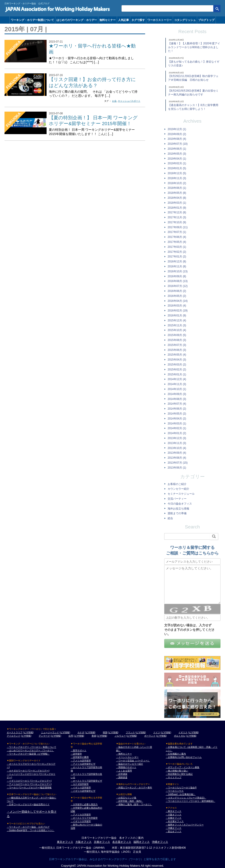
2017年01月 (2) (177, 257)
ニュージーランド (50, 732)
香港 (94, 736)
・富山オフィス (173, 831)
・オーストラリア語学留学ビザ (86, 781)
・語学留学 (76, 754)
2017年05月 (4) (177, 242)
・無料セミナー (124, 754)
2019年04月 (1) (177, 159)
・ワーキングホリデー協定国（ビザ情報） (28, 754)
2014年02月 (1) (177, 428)
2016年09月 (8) (177, 276)
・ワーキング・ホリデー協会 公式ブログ (28, 827)
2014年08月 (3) (177, 399)
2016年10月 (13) (178, 271)
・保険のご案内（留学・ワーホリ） (134, 804)
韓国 (105, 732)
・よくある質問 (124, 771)
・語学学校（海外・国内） (130, 801)
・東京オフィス (173, 811)
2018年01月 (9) (177, 208)
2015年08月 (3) (177, 340)
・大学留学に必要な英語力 (84, 804)
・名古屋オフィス (175, 821)
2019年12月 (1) (177, 129)
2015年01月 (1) (177, 374)
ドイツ (157, 732)
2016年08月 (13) (178, 281)
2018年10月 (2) (177, 183)
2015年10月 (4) (177, 330)
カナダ (81, 732)
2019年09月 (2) (177, 134)
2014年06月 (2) (177, 409)
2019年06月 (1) (177, 149)
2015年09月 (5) (177, 335)
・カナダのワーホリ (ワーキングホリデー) (28, 771)
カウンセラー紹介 (178, 489)
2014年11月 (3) (177, 384)
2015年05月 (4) (177, 355)
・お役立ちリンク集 (126, 798)
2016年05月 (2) (177, 296)
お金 (114, 101)
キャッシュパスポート (129, 101)
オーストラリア (15, 732)
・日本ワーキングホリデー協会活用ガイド (28, 804)
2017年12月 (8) (177, 212)
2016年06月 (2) (177, 291)
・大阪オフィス (173, 815)
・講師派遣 (122, 777)
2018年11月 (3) (177, 178)
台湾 (71, 736)
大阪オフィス (83, 842)
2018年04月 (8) (177, 198)
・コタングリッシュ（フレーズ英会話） (186, 798)
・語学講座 (122, 774)
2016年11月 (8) (177, 266)
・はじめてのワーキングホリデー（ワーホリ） (30, 750)
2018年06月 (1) (177, 188)
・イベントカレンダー (127, 757)
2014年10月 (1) (177, 389)
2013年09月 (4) (177, 453)
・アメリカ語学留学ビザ (83, 764)
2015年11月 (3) (177, 325)
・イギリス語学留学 (81, 788)
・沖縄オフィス (173, 828)
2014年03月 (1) (177, 424)
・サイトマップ (173, 777)
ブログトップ (206, 20)
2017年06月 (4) (177, 237)
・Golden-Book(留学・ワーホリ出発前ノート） (31, 830)
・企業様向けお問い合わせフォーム (184, 757)
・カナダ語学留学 (80, 784)
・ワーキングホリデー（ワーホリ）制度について (31, 747)
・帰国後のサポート (126, 767)
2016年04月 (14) (178, 301)
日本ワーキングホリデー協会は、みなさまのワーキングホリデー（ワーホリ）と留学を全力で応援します (112, 859)
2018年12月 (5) (177, 173)
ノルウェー (120, 736)
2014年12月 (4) (177, 379)
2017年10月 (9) (177, 222)
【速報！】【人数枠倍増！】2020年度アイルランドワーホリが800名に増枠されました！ (194, 47)
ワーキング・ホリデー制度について (32, 20)
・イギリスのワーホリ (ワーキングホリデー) (29, 781)
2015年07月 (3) (177, 345)
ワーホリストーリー (160, 20)
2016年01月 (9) (177, 316)
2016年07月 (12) (178, 286)
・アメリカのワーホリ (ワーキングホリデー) (29, 784)
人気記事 (124, 20)
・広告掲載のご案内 (176, 754)
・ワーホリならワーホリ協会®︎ (181, 788)
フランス (130, 732)
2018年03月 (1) (177, 203)
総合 (170, 518)
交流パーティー (177, 499)
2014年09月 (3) (177, 394)
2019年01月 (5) (177, 168)
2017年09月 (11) (178, 227)
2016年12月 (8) (177, 262)
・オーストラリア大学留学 (84, 818)
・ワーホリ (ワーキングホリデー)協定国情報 (29, 788)
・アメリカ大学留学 (81, 815)
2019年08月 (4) (177, 139)
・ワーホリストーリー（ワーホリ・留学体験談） (190, 801)
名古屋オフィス (122, 842)
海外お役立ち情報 (178, 509)
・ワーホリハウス (175, 791)
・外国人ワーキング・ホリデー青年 (134, 788)
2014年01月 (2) (177, 433)
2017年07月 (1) (177, 232)
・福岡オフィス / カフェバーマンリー (184, 825)
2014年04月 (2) (177, 419)
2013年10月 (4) (177, 448)
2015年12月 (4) (177, 320)
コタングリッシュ (185, 20)
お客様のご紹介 (177, 484)
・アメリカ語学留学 (81, 761)
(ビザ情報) (28, 732)
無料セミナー (108, 20)
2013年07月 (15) (178, 463)
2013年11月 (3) (177, 443)
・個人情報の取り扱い (177, 771)
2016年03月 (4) (177, 306)
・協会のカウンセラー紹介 (130, 764)
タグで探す (138, 20)
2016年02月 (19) (178, 311)
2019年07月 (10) (178, 144)
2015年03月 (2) (177, 365)
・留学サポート (79, 750)
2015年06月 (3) (177, 350)
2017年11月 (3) (177, 217)
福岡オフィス (142, 842)
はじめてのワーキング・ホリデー (77, 20)
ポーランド (150, 736)
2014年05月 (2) (177, 414)
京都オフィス (102, 842)
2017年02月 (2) (177, 252)
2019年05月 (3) (177, 154)
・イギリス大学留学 (81, 821)
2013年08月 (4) (177, 458)
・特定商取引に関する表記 (179, 774)
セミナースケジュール (181, 494)
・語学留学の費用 (80, 757)
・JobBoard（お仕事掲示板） (181, 794)
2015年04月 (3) (177, 360)
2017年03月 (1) (177, 247)
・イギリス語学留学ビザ (83, 791)
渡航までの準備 (177, 513)
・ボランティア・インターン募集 (182, 767)
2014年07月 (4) (177, 404)
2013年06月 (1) (177, 468)
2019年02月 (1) (177, 163)
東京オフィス (65, 842)
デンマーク (44, 736)
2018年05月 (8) (177, 193)
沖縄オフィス (160, 842)
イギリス (183, 732)
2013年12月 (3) (177, 438)
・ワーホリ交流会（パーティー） (133, 761)
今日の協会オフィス (180, 504)
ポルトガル (180, 736)
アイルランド (13, 736)
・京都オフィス (173, 818)
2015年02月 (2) (177, 370)
